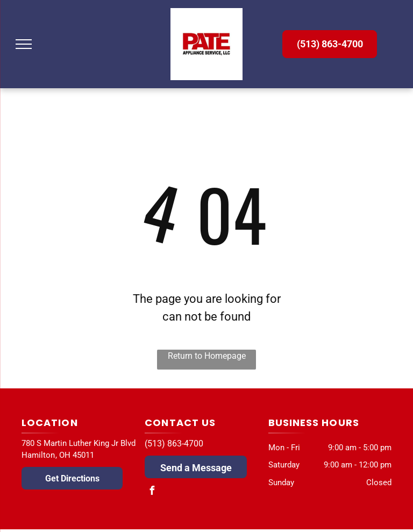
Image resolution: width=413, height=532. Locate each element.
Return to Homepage (207, 356)
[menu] (24, 44)
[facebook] (152, 492)
